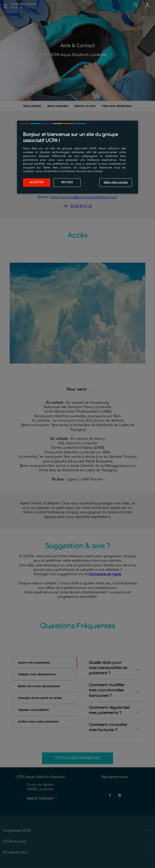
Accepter (37, 182)
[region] (77, 157)
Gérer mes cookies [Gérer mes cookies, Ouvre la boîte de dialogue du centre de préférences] (116, 182)
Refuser (67, 182)
